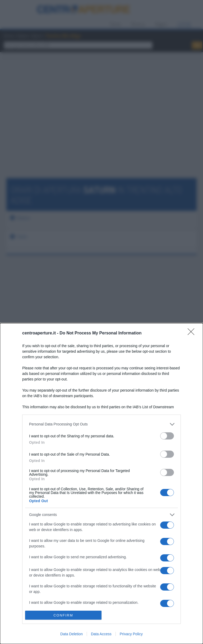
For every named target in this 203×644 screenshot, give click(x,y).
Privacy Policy (131, 634)
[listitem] (101, 424)
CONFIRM (63, 615)
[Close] (193, 333)
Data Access (101, 634)
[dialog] (101, 484)
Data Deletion (71, 634)
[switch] (167, 436)
